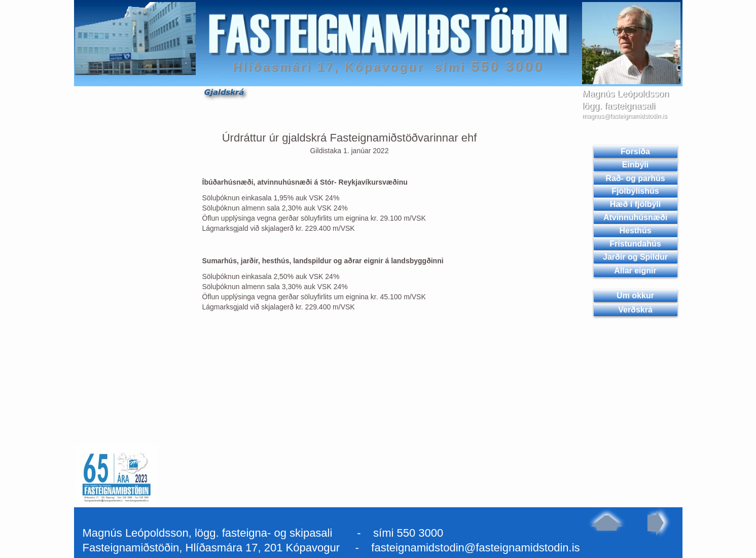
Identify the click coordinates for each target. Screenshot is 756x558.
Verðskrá (635, 310)
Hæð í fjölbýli (635, 204)
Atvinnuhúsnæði (635, 217)
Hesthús (635, 231)
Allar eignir (635, 271)
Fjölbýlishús (635, 191)
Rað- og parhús (635, 178)
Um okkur (635, 295)
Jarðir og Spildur (635, 257)
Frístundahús (635, 244)
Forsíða (635, 151)
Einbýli (635, 165)
